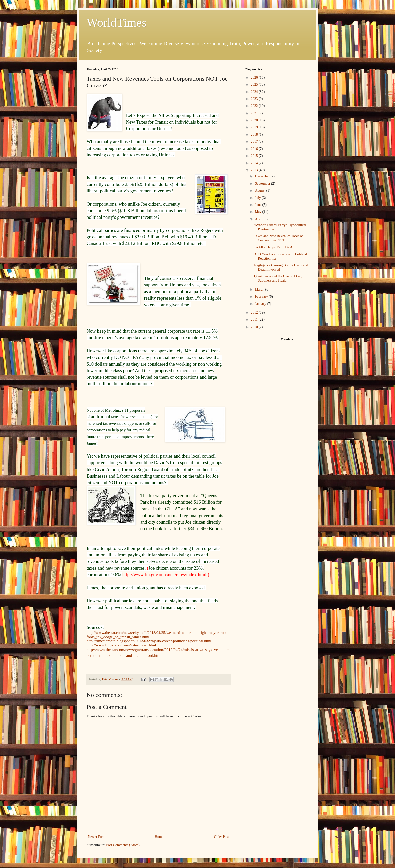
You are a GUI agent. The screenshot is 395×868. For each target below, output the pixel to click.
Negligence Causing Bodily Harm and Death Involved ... (281, 267)
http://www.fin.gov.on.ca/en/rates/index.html (121, 645)
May (259, 212)
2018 (255, 135)
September (263, 183)
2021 (255, 113)
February (262, 296)
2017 (255, 142)
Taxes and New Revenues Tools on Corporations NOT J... (279, 238)
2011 (255, 320)
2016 (255, 149)
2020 (255, 120)
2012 (255, 313)
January (261, 304)
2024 (255, 92)
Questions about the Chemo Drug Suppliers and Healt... (278, 278)
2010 (255, 327)
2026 (255, 77)
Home (159, 837)
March (260, 289)
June (259, 205)
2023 (255, 99)
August (260, 190)
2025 (255, 84)
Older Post (222, 837)
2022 (255, 106)
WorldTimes (117, 23)
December (263, 176)
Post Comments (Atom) (123, 845)
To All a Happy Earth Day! (273, 247)
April (259, 219)
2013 (255, 170)
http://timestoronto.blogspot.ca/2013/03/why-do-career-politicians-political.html (149, 641)
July (258, 198)
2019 (255, 127)
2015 (255, 156)
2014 (255, 163)
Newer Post (96, 837)
